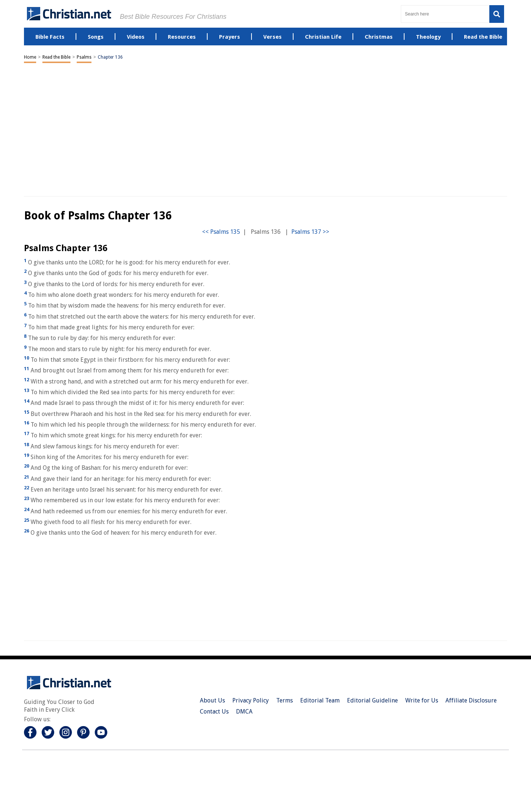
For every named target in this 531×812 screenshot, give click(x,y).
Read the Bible (56, 57)
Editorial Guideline (372, 700)
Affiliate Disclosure (471, 700)
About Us (212, 700)
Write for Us (422, 700)
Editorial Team (320, 700)
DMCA (244, 712)
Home (30, 57)
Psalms (84, 57)
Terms (284, 700)
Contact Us (214, 712)
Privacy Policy (251, 700)
